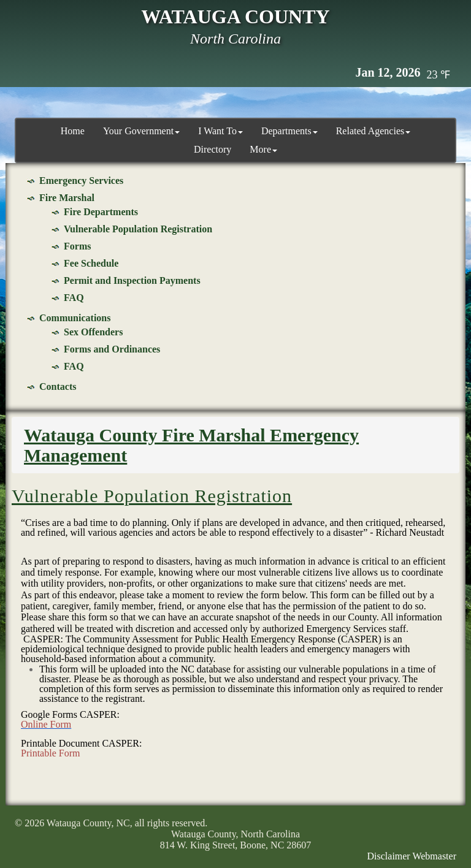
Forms (77, 246)
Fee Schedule (91, 263)
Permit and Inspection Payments (132, 280)
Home (73, 131)
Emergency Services (81, 181)
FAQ (74, 298)
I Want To (220, 131)
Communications (75, 318)
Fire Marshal (67, 198)
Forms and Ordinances (112, 349)
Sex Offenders (93, 332)
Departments (289, 131)
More (263, 149)
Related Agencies (373, 131)
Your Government (141, 131)
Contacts (58, 386)
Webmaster (434, 856)
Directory (213, 149)
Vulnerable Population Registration (138, 229)
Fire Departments (101, 212)
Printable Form (50, 753)
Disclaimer (389, 856)
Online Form (46, 724)
